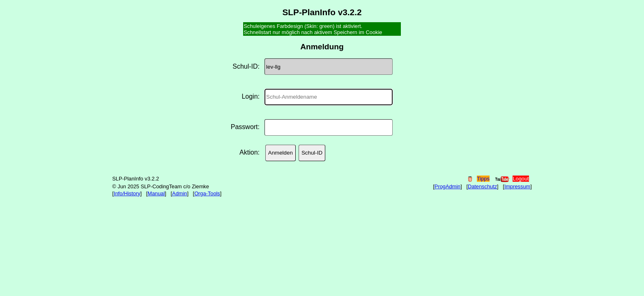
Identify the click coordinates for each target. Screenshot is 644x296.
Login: (251, 96)
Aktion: (250, 152)
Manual (156, 193)
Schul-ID (312, 153)
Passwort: (245, 127)
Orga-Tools (207, 193)
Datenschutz (482, 186)
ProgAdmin (447, 186)
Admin (179, 193)
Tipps (483, 179)
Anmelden (281, 153)
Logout (521, 179)
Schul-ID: (246, 66)
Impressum (517, 186)
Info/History (127, 193)
